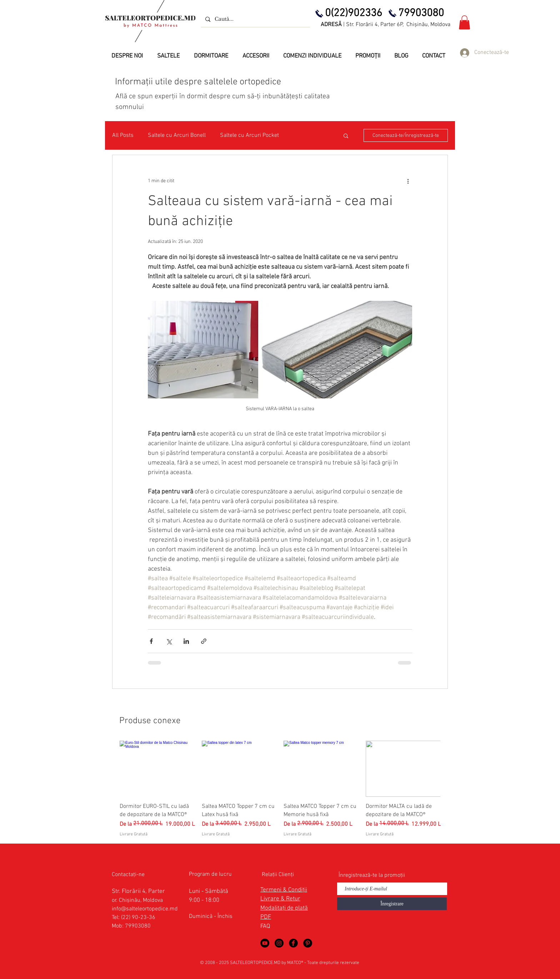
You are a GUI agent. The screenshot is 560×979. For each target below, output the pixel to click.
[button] (464, 22)
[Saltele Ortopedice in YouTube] (265, 943)
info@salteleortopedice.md (145, 909)
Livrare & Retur (280, 899)
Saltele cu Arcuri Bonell (177, 135)
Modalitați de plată (284, 908)
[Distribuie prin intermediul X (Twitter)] (169, 641)
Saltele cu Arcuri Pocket (249, 135)
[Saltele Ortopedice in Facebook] (293, 943)
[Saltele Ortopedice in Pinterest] (308, 943)
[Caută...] (255, 19)
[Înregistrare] (392, 904)
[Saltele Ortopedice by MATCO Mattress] (279, 943)
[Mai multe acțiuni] (408, 181)
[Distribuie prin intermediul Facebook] (151, 641)
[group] (280, 789)
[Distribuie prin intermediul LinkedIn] (186, 641)
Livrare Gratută (134, 834)
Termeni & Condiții (284, 890)
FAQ (265, 926)
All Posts (123, 135)
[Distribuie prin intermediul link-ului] (204, 641)
